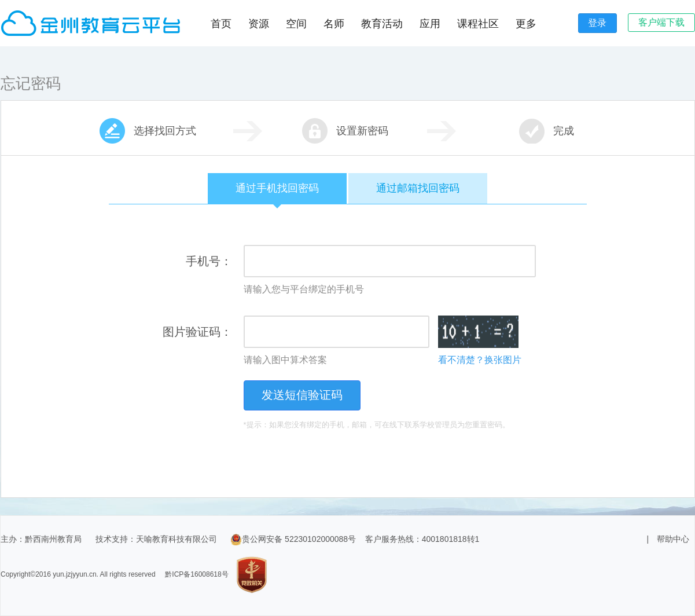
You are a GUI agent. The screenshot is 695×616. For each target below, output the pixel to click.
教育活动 (382, 24)
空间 (296, 24)
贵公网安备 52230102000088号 (293, 539)
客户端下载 (661, 22)
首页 (221, 24)
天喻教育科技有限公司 (176, 539)
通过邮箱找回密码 (418, 188)
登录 (597, 23)
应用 (430, 24)
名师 (334, 24)
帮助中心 (673, 539)
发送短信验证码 (302, 395)
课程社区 (478, 24)
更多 (526, 24)
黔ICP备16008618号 (196, 574)
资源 (259, 24)
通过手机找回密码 (277, 193)
